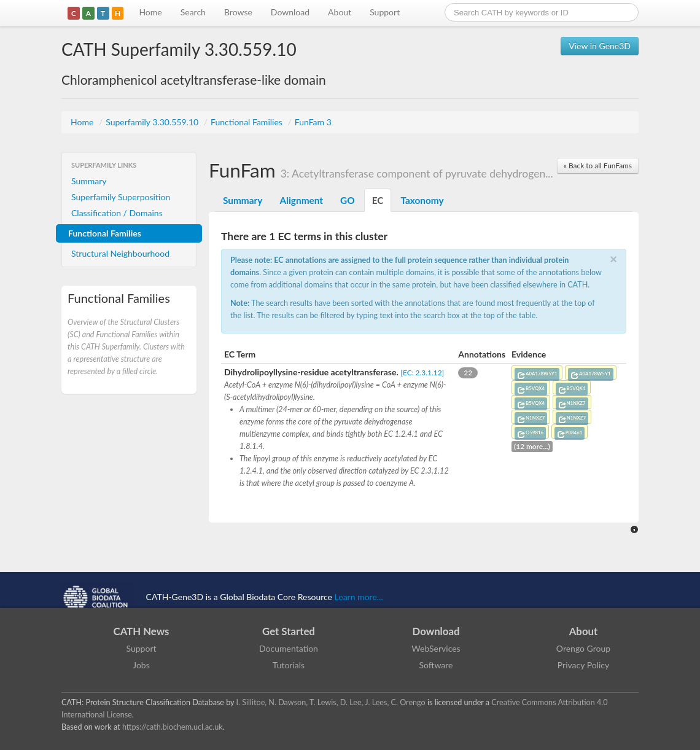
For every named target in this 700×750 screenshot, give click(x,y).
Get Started (289, 631)
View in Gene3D (600, 46)
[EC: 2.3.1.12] (422, 373)
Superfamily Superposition (121, 197)
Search (193, 12)
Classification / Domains (117, 213)
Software (436, 665)
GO (348, 200)
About (340, 12)
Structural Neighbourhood (120, 253)
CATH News (142, 631)
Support (385, 12)
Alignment (301, 200)
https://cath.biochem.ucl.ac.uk (173, 727)
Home (150, 12)
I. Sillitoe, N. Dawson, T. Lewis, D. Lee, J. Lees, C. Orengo (331, 702)
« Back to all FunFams (598, 166)
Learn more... (359, 597)
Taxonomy (422, 200)
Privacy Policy (583, 665)
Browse (238, 12)
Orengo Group (583, 648)
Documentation (289, 648)
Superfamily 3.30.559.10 (153, 122)
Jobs (141, 665)
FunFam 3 (313, 122)
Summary (89, 181)
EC (378, 200)
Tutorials (289, 665)
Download (290, 12)
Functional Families (247, 122)
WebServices (436, 648)
